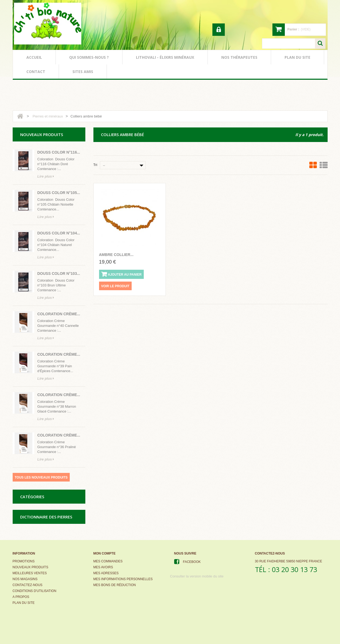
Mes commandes (108, 561)
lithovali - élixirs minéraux (165, 57)
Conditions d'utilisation (35, 591)
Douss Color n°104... (59, 233)
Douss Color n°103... (59, 273)
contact (36, 72)
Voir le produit (115, 286)
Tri (95, 165)
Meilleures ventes (30, 573)
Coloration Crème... (59, 314)
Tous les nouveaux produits (41, 477)
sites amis (83, 72)
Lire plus (46, 176)
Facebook (192, 562)
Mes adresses (106, 573)
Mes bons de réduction (115, 585)
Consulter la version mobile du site (197, 576)
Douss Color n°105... (59, 193)
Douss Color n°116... (59, 152)
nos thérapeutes (239, 57)
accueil (34, 57)
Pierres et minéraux (48, 116)
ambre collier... (116, 255)
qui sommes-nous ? (89, 57)
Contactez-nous (28, 585)
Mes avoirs (103, 567)
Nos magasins (25, 579)
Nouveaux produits (31, 567)
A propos (21, 597)
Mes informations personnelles (123, 579)
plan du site (297, 57)
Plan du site (24, 603)
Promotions (24, 561)
